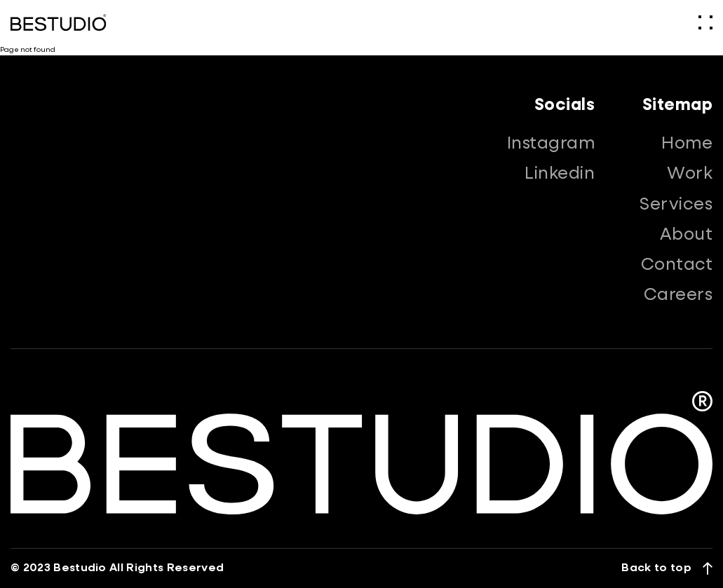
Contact (677, 265)
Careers (678, 295)
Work (690, 174)
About (686, 235)
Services (676, 205)
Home (687, 144)
